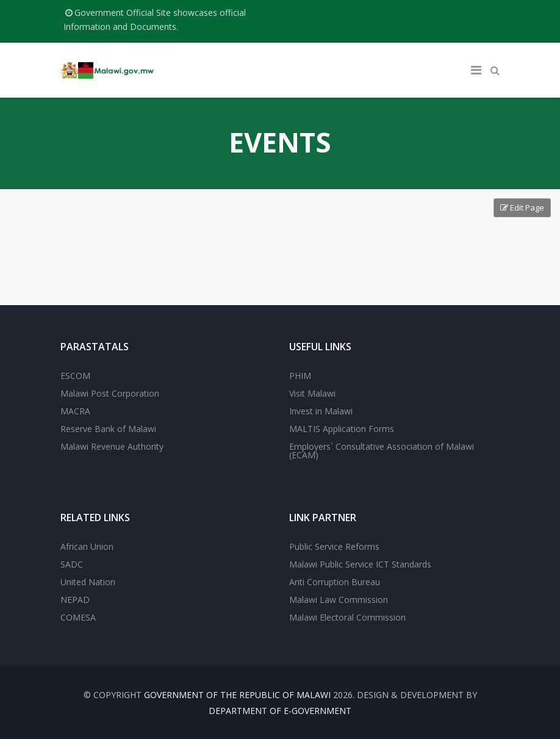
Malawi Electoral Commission (347, 617)
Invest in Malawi (321, 411)
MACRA (75, 411)
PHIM (300, 376)
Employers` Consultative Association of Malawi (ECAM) (382, 451)
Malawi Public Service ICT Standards (360, 564)
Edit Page (522, 207)
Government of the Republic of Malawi (237, 695)
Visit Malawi (312, 393)
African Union (87, 546)
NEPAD (75, 600)
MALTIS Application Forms (342, 429)
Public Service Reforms (334, 546)
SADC (72, 564)
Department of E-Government (280, 711)
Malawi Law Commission (339, 600)
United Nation (88, 582)
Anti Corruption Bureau (335, 582)
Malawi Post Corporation (110, 393)
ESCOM (75, 376)
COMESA (78, 617)
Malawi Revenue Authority (112, 446)
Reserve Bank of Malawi (108, 429)
